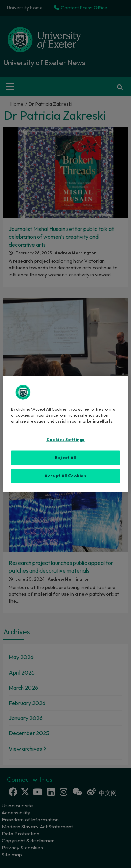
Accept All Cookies (65, 476)
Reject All (65, 457)
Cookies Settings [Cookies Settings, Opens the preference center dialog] (65, 439)
